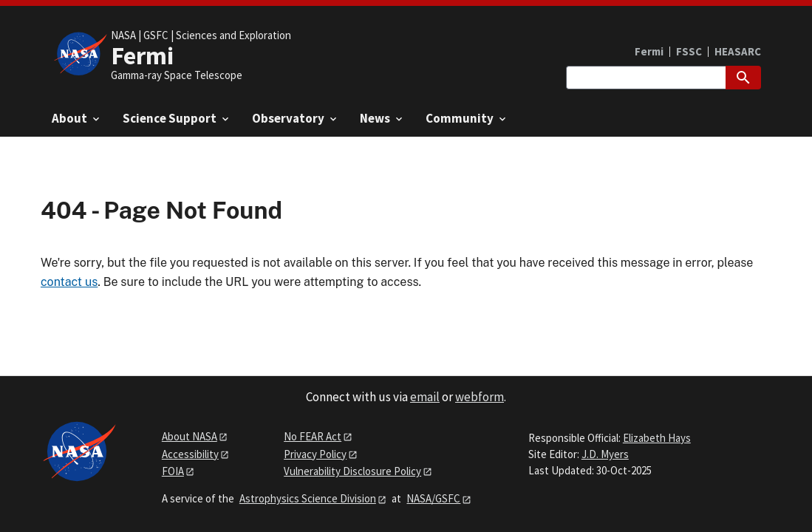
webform (480, 397)
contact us (69, 282)
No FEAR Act (313, 436)
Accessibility (190, 454)
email (425, 397)
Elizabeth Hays (657, 438)
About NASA (190, 436)
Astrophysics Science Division (308, 498)
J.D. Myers (605, 454)
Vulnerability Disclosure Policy (352, 471)
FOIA (173, 471)
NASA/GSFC (433, 498)
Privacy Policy (315, 454)
